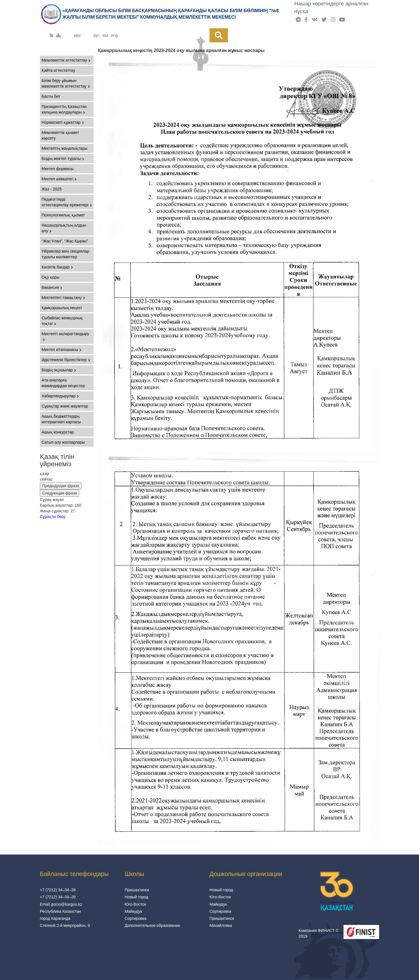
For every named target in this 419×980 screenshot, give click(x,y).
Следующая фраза (60, 493)
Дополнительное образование (152, 925)
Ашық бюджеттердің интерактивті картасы (61, 419)
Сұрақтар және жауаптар (65, 406)
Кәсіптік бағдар (57, 267)
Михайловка (221, 925)
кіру (77, 35)
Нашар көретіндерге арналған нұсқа (331, 7)
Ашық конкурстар (58, 432)
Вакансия (52, 287)
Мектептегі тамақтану (63, 298)
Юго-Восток (135, 904)
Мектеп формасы (58, 169)
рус (97, 35)
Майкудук (133, 911)
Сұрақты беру (53, 517)
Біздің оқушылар (59, 370)
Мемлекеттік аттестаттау (66, 60)
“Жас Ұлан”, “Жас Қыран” (65, 241)
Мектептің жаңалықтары (64, 148)
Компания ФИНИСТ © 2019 (318, 933)
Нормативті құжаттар (63, 122)
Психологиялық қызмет (63, 215)
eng (114, 35)
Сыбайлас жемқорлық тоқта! (62, 321)
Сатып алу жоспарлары (63, 442)
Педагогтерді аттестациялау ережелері (67, 202)
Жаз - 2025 (52, 189)
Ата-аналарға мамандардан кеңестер (63, 383)
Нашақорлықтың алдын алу (64, 228)
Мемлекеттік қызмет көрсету (60, 135)
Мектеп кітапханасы (61, 350)
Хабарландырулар (60, 396)
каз (105, 35)
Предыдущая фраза (61, 486)
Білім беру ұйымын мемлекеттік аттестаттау (66, 83)
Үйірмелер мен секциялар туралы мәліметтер (65, 254)
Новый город (136, 897)
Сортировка (136, 918)
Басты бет (51, 96)
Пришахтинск (137, 890)
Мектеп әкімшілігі (59, 179)
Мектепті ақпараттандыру (65, 336)
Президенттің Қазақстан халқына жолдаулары (64, 109)
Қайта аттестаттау (58, 70)
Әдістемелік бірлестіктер (66, 360)
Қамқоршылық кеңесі (62, 308)
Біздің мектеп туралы (63, 159)
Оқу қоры (50, 277)
